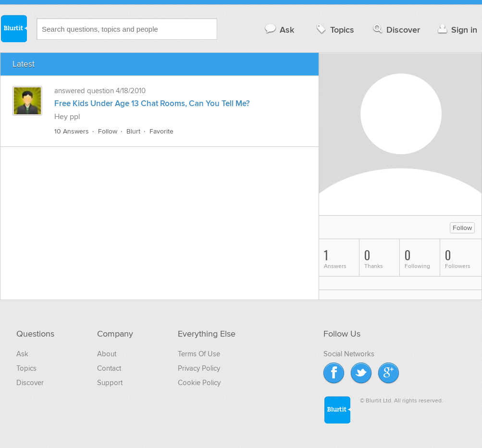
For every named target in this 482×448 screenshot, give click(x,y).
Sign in (456, 30)
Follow (108, 131)
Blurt (133, 131)
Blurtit (13, 28)
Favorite (161, 131)
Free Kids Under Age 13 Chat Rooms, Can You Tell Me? (152, 104)
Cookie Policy (199, 383)
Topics (334, 30)
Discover (396, 30)
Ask (279, 30)
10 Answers (72, 131)
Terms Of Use (199, 354)
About (107, 354)
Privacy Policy (199, 368)
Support (110, 383)
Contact (109, 368)
